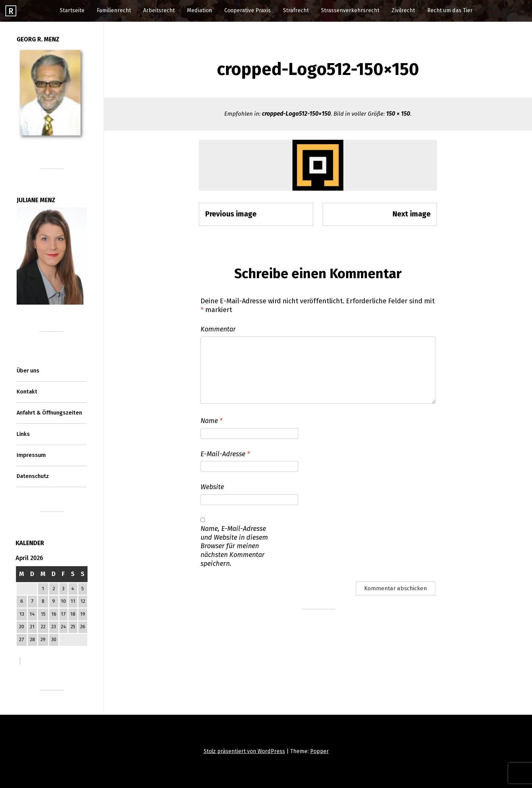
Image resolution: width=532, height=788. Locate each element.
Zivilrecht (403, 10)
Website (212, 487)
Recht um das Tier (450, 10)
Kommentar (218, 329)
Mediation (199, 10)
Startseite (72, 10)
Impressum (31, 455)
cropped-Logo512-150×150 (296, 114)
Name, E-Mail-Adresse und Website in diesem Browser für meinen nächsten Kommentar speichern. (234, 546)
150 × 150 (398, 114)
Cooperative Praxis (248, 10)
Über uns (28, 371)
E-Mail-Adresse (225, 454)
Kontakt (27, 392)
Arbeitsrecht (159, 10)
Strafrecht (296, 10)
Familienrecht (114, 10)
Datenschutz (33, 476)
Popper (319, 751)
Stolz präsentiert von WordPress (244, 751)
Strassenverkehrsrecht (350, 10)
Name (212, 421)
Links (23, 434)
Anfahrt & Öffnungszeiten (49, 413)
